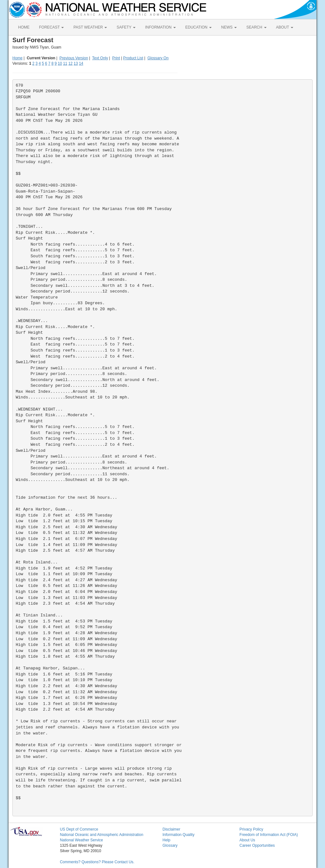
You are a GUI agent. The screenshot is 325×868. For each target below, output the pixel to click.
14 (81, 63)
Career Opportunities (257, 845)
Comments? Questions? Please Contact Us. (97, 862)
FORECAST (51, 27)
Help (166, 840)
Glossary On (158, 58)
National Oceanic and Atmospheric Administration (102, 835)
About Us (247, 840)
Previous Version (74, 58)
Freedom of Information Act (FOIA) (269, 835)
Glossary (170, 845)
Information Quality (179, 835)
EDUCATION (199, 27)
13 (76, 63)
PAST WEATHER (90, 27)
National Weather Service (82, 840)
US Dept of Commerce (79, 829)
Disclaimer (171, 829)
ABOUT (285, 27)
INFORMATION (160, 27)
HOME (24, 27)
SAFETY (126, 27)
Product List (133, 58)
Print (116, 58)
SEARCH (256, 27)
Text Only (100, 58)
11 (65, 63)
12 (70, 63)
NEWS (229, 27)
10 (60, 63)
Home (17, 58)
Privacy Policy (251, 829)
